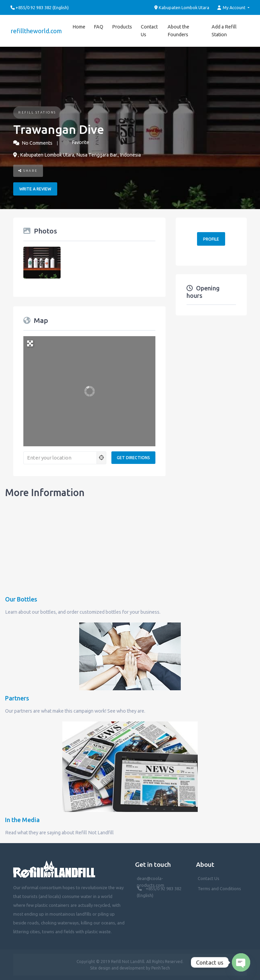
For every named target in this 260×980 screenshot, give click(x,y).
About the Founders (178, 31)
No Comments (37, 143)
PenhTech (161, 968)
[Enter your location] (60, 458)
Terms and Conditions (219, 889)
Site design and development (117, 968)
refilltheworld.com (36, 31)
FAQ (97, 27)
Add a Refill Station (224, 31)
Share (28, 171)
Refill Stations (37, 112)
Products (121, 27)
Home (78, 27)
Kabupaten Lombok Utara (182, 7)
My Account (232, 8)
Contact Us (148, 31)
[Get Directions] (133, 458)
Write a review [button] (35, 189)
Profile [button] (211, 239)
